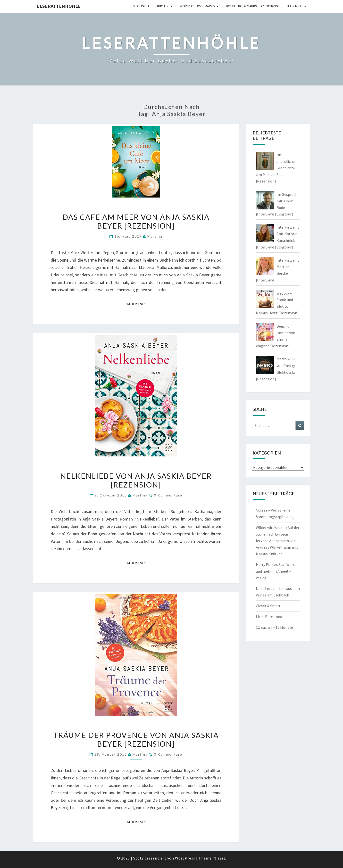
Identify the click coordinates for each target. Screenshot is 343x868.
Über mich (295, 6)
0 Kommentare (168, 495)
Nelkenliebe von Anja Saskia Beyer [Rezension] (136, 480)
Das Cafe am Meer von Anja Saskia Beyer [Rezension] (136, 221)
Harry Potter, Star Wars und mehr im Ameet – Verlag (275, 571)
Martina (155, 236)
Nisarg (220, 858)
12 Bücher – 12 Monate (274, 627)
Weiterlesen (138, 304)
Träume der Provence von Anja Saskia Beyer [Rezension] (136, 739)
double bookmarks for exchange (253, 6)
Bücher (163, 6)
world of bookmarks (197, 6)
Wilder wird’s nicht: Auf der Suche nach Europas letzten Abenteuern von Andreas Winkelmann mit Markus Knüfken (278, 541)
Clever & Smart (268, 606)
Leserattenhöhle (59, 6)
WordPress (185, 858)
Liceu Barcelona (269, 617)
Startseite (142, 6)
